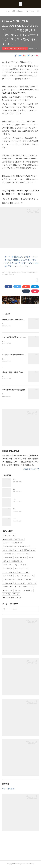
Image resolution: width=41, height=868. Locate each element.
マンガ (7, 595)
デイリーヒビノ (30, 11)
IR (31, 558)
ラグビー (32, 584)
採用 (6, 562)
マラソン (7, 584)
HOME (8, 11)
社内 (23, 566)
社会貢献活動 (17, 562)
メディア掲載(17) (28, 272)
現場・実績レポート (18, 11)
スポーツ (7, 576)
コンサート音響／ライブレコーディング (15, 48)
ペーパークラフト (22, 569)
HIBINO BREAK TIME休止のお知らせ (15, 320)
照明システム (30, 551)
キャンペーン (23, 555)
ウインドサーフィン (26, 587)
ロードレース (20, 584)
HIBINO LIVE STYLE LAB (12, 598)
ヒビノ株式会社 (8, 789)
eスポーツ (7, 591)
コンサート (23, 573)
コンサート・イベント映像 (13, 544)
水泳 (20, 580)
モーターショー (28, 576)
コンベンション (9, 580)
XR (17, 576)
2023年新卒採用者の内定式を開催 (14, 390)
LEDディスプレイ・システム (13, 540)
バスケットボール (10, 587)
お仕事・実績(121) (9, 274)
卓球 (28, 580)
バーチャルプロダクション (12, 551)
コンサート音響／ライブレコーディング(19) (13, 272)
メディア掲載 (9, 555)
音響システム (9, 536)
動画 (18, 591)
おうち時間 (28, 591)
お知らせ (7, 558)
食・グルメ (8, 569)
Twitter (16, 595)
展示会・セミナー (10, 566)
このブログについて (31, 470)
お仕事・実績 (20, 558)
